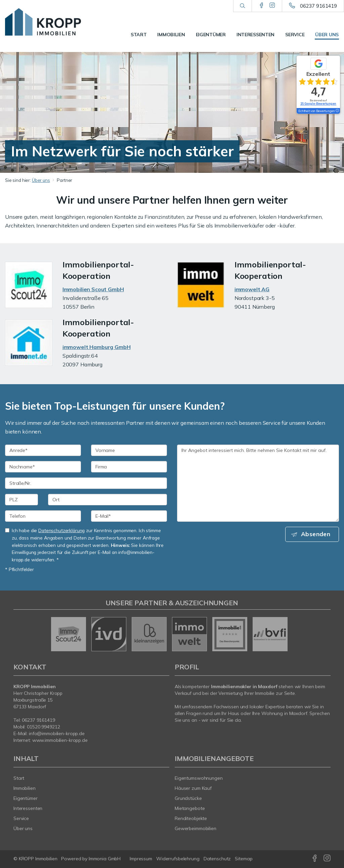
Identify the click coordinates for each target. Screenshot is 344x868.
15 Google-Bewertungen (318, 104)
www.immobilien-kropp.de (60, 740)
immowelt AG (252, 289)
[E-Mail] (129, 516)
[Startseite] (43, 22)
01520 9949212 (43, 727)
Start (139, 35)
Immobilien (171, 35)
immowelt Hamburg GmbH (97, 347)
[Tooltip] (337, 111)
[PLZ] (21, 500)
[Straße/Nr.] (86, 483)
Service (295, 35)
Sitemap (244, 859)
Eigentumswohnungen (199, 778)
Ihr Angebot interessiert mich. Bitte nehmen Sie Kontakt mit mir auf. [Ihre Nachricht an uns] (258, 483)
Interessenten (255, 35)
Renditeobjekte (191, 818)
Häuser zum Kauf (193, 788)
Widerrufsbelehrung (178, 859)
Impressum (141, 859)
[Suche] (242, 6)
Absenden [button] (317, 534)
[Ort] (107, 500)
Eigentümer (211, 35)
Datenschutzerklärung (61, 530)
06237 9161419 (318, 6)
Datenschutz (217, 859)
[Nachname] (43, 467)
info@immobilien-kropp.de (57, 733)
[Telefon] (43, 516)
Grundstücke (188, 798)
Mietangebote (190, 808)
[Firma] (129, 467)
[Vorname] (129, 450)
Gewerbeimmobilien (196, 828)
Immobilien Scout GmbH (93, 289)
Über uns (327, 35)
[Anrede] (43, 450)
